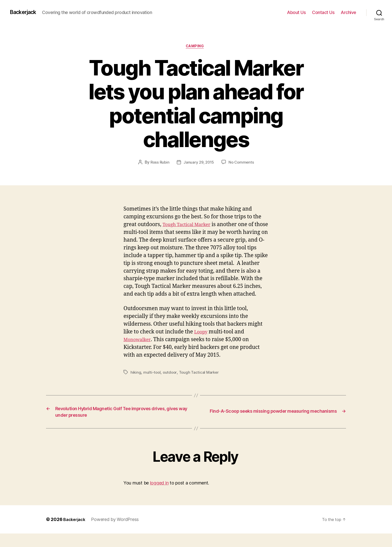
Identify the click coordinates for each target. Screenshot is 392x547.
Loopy (202, 341)
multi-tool (152, 381)
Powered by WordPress (117, 533)
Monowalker (139, 349)
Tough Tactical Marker (190, 226)
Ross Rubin (159, 164)
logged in (159, 496)
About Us (296, 12)
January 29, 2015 (199, 164)
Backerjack (25, 12)
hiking (136, 381)
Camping (196, 47)
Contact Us (323, 12)
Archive (348, 12)
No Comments (242, 164)
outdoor (171, 381)
